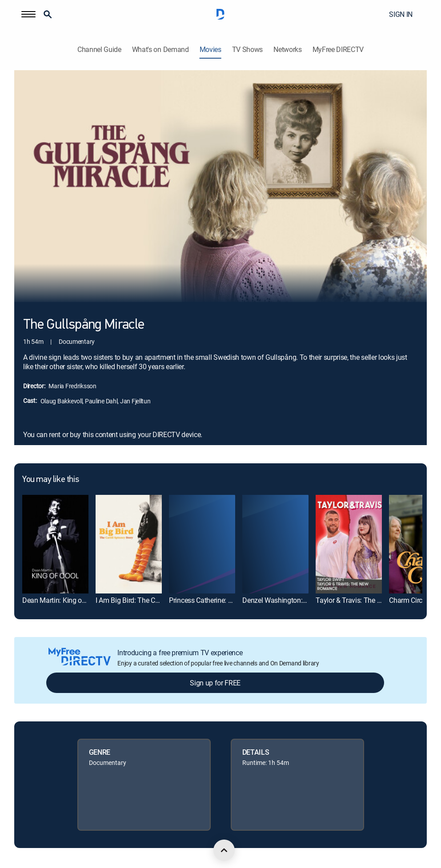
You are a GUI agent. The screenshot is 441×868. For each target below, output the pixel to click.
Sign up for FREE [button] (215, 683)
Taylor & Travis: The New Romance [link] (368, 600)
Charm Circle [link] (408, 600)
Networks (287, 50)
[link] (55, 544)
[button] (28, 14)
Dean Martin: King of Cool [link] (61, 600)
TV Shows (247, 50)
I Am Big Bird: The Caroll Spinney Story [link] (154, 600)
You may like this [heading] (50, 480)
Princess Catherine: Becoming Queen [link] (224, 600)
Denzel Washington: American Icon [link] (295, 600)
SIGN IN (401, 14)
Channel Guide (99, 50)
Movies (210, 50)
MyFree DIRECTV (338, 50)
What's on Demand (160, 50)
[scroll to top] (224, 850)
